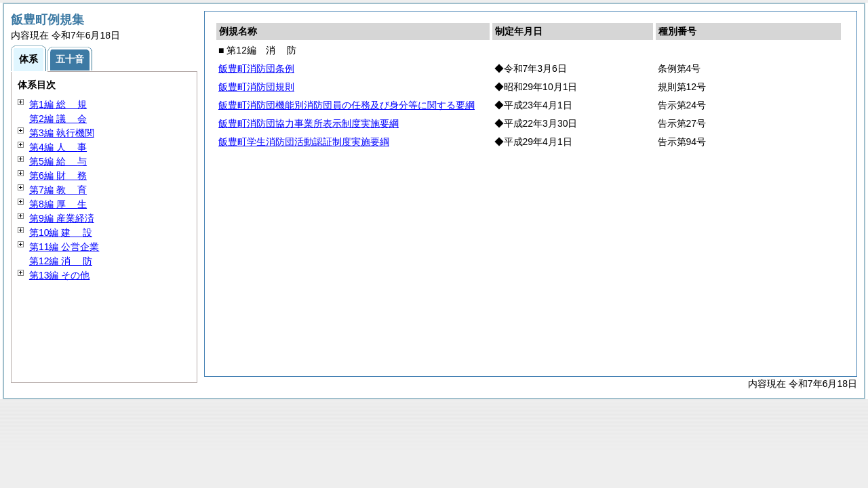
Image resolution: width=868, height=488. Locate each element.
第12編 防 (61, 261)
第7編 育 (58, 190)
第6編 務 (58, 176)
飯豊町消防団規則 (256, 87)
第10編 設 (61, 232)
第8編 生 (58, 204)
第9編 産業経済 (62, 218)
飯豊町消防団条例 (256, 68)
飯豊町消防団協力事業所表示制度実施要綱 (309, 123)
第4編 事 (58, 147)
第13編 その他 (59, 275)
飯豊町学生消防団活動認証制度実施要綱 (304, 142)
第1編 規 (58, 104)
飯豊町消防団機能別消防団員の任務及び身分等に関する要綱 (347, 105)
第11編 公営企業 (64, 247)
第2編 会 (58, 119)
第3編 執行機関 (62, 133)
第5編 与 (58, 161)
